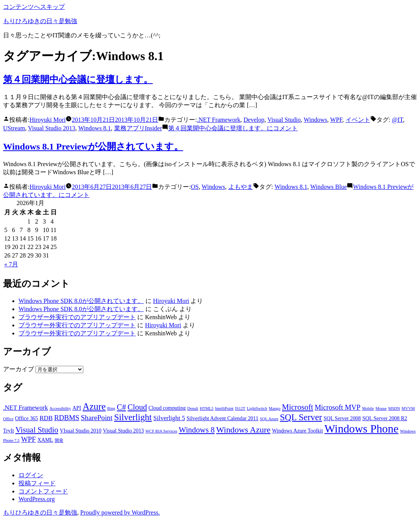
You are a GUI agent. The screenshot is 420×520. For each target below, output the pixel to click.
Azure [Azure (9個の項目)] (94, 406)
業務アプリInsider (138, 128)
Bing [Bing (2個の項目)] (111, 408)
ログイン (31, 475)
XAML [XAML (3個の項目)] (45, 440)
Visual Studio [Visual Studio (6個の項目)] (37, 430)
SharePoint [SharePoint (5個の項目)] (97, 418)
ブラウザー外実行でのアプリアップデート (77, 317)
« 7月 (11, 264)
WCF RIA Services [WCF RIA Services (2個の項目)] (161, 431)
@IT (397, 120)
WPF (336, 120)
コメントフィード (43, 491)
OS (195, 187)
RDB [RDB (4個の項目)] (46, 418)
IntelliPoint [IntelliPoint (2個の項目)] (224, 408)
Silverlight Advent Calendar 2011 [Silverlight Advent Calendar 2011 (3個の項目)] (223, 418)
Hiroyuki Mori (47, 120)
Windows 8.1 (95, 128)
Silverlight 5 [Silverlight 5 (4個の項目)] (169, 418)
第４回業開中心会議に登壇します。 (78, 79)
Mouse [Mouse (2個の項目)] (381, 408)
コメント (233, 128)
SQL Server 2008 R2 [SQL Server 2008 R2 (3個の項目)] (385, 418)
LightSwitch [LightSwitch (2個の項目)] (257, 408)
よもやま (241, 187)
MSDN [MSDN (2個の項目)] (394, 408)
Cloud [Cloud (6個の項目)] (137, 407)
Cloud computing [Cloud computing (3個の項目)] (167, 408)
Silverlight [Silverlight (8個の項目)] (133, 417)
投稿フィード (37, 483)
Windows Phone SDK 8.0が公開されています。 (81, 301)
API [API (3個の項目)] (77, 408)
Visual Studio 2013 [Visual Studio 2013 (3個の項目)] (123, 431)
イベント (358, 120)
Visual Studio (284, 120)
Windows (316, 120)
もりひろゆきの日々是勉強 (40, 21)
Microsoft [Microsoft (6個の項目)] (298, 407)
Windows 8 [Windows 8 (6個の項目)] (197, 430)
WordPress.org (37, 499)
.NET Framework (219, 120)
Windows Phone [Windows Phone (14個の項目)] (361, 429)
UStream (14, 128)
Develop (254, 120)
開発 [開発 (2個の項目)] (59, 440)
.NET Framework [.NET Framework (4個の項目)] (25, 408)
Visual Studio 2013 (52, 128)
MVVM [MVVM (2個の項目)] (408, 408)
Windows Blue (328, 187)
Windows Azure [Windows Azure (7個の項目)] (244, 430)
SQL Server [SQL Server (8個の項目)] (301, 417)
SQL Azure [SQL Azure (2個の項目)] (269, 419)
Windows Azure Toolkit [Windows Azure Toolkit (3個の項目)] (297, 431)
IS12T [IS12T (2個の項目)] (240, 408)
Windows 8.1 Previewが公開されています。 (93, 146)
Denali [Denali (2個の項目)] (193, 408)
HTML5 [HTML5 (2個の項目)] (207, 408)
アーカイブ (19, 369)
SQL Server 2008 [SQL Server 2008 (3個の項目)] (342, 418)
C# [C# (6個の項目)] (121, 407)
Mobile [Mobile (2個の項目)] (368, 408)
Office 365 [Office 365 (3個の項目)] (26, 418)
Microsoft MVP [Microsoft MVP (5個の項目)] (338, 407)
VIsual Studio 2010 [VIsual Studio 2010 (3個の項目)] (81, 431)
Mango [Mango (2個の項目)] (275, 408)
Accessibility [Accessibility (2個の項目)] (60, 408)
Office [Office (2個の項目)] (8, 419)
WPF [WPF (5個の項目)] (29, 439)
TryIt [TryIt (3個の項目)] (8, 431)
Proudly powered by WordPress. (120, 512)
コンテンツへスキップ (34, 7)
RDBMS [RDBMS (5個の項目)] (67, 418)
